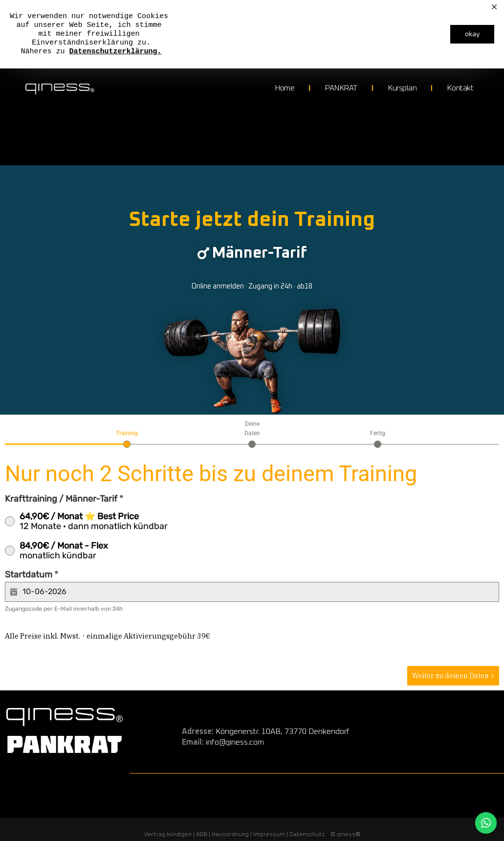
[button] (252, 256)
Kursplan (402, 88)
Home (285, 88)
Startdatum (32, 579)
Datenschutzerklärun (111, 52)
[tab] (127, 443)
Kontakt (460, 88)
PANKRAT (341, 88)
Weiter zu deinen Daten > (453, 680)
